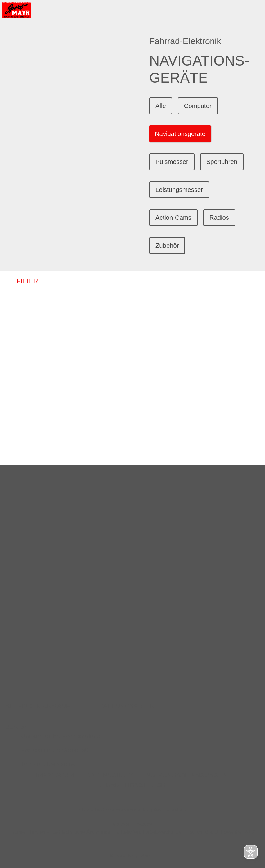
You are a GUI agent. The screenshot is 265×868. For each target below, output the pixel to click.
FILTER (22, 281)
